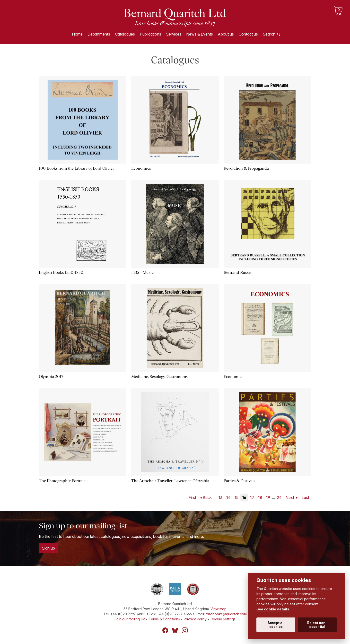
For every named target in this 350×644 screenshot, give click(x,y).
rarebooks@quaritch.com (226, 614)
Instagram (185, 630)
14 (228, 497)
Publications (150, 34)
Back (207, 497)
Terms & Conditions (164, 619)
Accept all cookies (276, 625)
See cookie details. (273, 609)
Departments (99, 34)
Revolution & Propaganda (246, 168)
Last (305, 497)
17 (252, 497)
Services (174, 34)
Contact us (248, 34)
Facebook (165, 630)
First (192, 497)
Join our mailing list (130, 619)
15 (236, 497)
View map (219, 609)
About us (226, 34)
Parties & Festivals (239, 481)
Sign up (48, 548)
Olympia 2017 (51, 377)
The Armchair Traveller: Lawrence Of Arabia (170, 481)
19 (268, 497)
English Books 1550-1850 (61, 272)
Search (269, 34)
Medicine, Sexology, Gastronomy (160, 377)
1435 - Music (142, 272)
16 (244, 497)
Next (290, 497)
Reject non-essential (317, 625)
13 (220, 497)
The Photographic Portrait (62, 481)
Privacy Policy (195, 619)
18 (260, 497)
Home (77, 34)
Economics (141, 168)
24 (279, 497)
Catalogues (125, 34)
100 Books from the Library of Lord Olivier (76, 168)
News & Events (200, 34)
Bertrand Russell (238, 272)
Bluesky (175, 630)
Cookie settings (223, 619)
